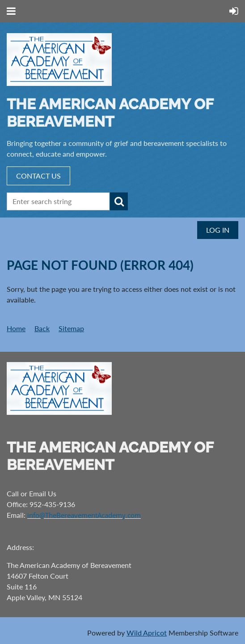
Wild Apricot (147, 633)
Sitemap (71, 328)
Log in (218, 230)
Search (119, 201)
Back (42, 328)
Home (16, 328)
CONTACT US (38, 176)
